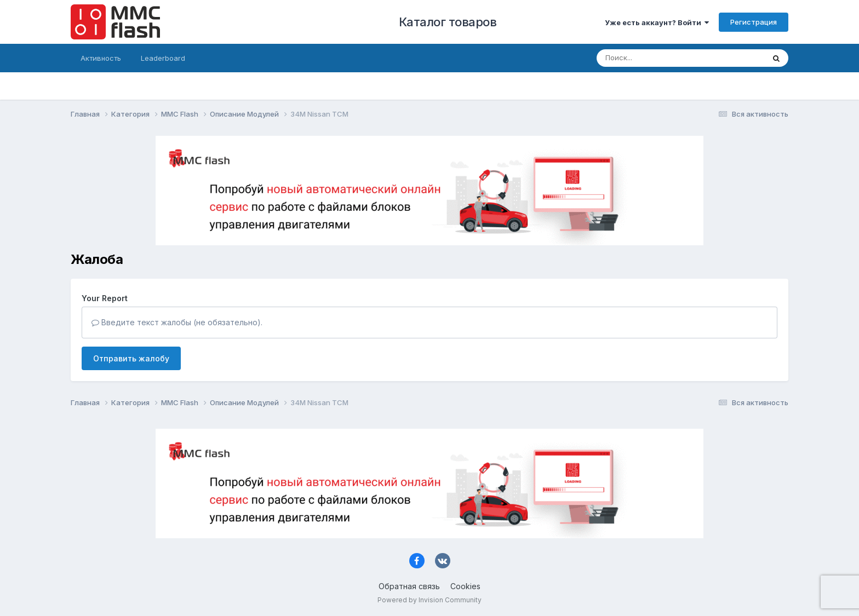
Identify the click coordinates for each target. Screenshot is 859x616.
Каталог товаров (448, 22)
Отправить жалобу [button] (131, 358)
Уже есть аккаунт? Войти (657, 22)
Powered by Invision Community (429, 600)
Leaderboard (163, 58)
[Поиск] (660, 58)
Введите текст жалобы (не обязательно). (177, 322)
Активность (101, 58)
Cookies (465, 586)
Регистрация (754, 22)
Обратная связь (409, 586)
